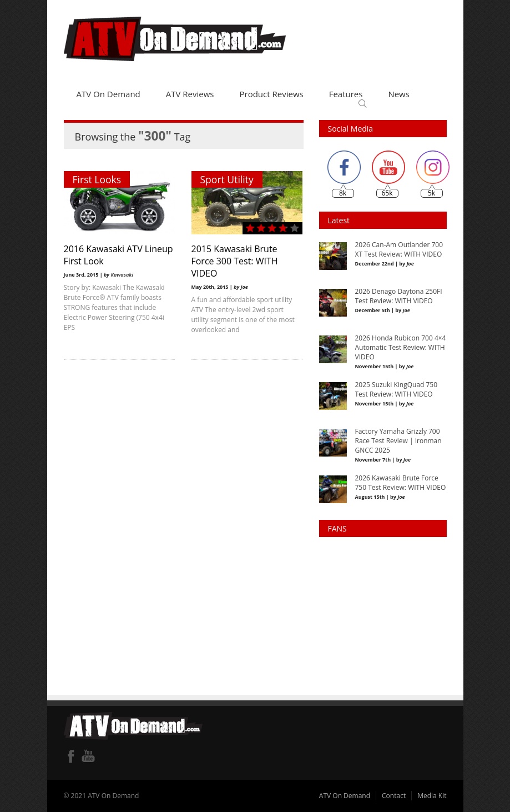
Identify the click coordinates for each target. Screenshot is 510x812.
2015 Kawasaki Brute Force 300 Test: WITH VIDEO (235, 261)
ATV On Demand (108, 94)
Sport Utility (227, 179)
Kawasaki (122, 275)
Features (346, 94)
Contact (394, 796)
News (399, 94)
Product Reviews (272, 94)
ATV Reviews (190, 94)
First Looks (97, 179)
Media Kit (432, 796)
